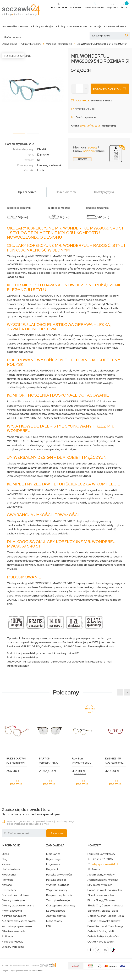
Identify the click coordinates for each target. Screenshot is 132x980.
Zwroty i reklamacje (58, 900)
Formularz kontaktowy (101, 854)
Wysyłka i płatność (58, 885)
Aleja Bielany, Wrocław (101, 875)
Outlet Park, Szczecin (101, 942)
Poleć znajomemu (83, 117)
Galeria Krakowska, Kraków (104, 921)
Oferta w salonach (115, 26)
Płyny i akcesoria (12, 911)
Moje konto (53, 854)
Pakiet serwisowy (12, 942)
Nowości (7, 885)
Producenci (9, 875)
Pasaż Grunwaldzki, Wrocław (105, 890)
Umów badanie (12, 37)
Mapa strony (54, 921)
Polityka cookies (56, 880)
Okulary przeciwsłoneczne (72, 26)
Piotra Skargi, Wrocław (101, 900)
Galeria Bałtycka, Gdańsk (103, 937)
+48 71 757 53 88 (102, 859)
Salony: (96, 869)
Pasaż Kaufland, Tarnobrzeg (105, 926)
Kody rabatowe (56, 911)
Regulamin (53, 869)
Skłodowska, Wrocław (101, 895)
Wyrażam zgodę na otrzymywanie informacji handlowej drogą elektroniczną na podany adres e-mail (41, 822)
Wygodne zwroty (57, 890)
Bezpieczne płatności (60, 895)
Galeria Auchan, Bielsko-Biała (106, 916)
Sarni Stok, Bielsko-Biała (103, 911)
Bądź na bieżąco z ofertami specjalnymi (31, 812)
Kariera (6, 864)
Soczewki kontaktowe (15, 26)
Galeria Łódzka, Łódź (101, 931)
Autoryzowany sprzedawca (19, 921)
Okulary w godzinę (13, 947)
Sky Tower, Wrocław (100, 885)
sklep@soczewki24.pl (105, 864)
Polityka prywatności (59, 875)
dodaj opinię (109, 126)
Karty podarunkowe (14, 916)
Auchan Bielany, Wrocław (103, 880)
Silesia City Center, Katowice (106, 906)
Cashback (83, 101)
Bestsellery (9, 890)
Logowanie (53, 864)
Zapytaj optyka (56, 916)
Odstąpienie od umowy (61, 906)
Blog (5, 859)
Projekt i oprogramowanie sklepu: (22, 971)
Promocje (96, 26)
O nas (5, 854)
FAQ (49, 926)
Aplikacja (7, 937)
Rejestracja (53, 859)
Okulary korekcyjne (42, 26)
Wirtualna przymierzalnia (17, 926)
